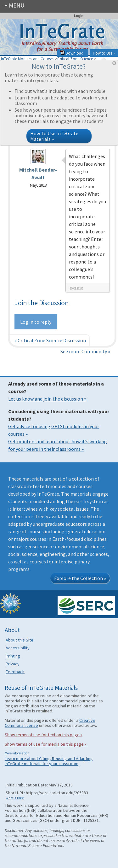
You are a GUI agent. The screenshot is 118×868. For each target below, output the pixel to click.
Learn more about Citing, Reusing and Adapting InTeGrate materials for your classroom (49, 761)
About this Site (20, 640)
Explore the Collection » (80, 578)
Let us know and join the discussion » (47, 399)
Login (79, 16)
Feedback (15, 672)
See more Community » (85, 351)
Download (72, 53)
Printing (13, 656)
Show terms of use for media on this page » (46, 744)
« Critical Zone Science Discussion (50, 340)
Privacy (13, 664)
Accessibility (18, 648)
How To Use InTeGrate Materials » (54, 136)
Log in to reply (36, 322)
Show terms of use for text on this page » (44, 735)
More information (17, 753)
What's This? (15, 798)
